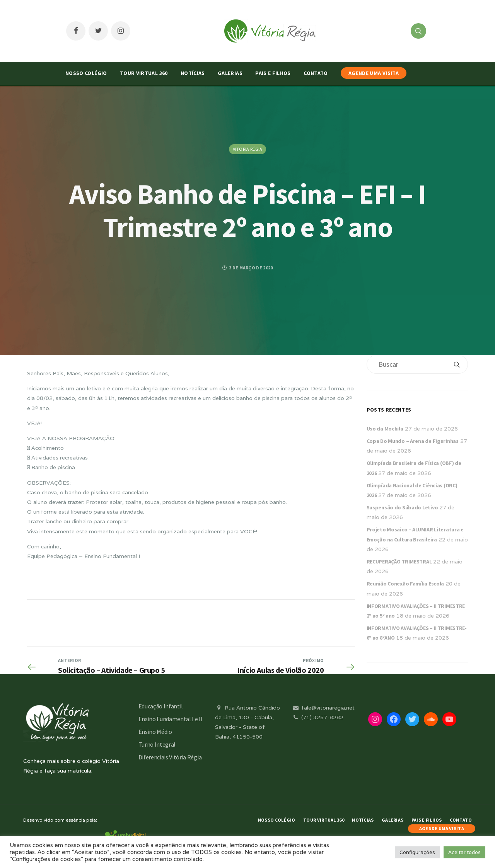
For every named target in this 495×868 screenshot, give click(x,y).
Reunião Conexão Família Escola (405, 584)
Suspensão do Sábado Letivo (402, 507)
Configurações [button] (417, 852)
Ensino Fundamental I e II (171, 719)
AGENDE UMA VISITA (374, 73)
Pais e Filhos (273, 73)
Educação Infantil (161, 706)
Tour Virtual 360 (144, 73)
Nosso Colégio (86, 73)
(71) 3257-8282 (317, 717)
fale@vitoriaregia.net (323, 708)
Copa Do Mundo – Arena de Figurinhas (413, 441)
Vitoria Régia (248, 149)
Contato (316, 73)
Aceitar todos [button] (464, 852)
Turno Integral (157, 744)
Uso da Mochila (385, 429)
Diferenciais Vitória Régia (170, 757)
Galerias (230, 73)
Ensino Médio (155, 732)
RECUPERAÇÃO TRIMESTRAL (399, 562)
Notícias (193, 73)
